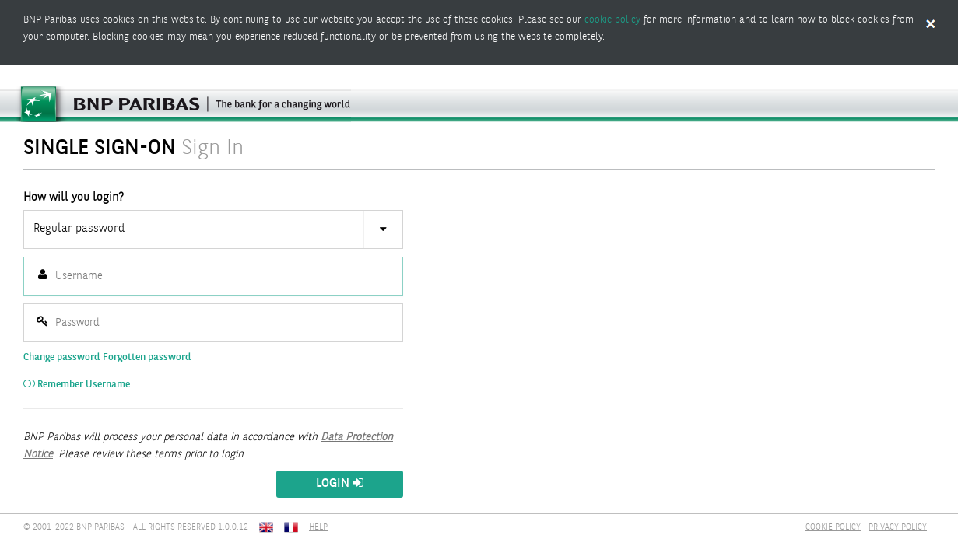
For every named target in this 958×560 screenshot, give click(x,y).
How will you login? (74, 198)
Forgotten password (147, 357)
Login (340, 483)
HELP (318, 528)
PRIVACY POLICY (898, 528)
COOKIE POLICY (833, 528)
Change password (61, 357)
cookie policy (612, 20)
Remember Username (77, 385)
